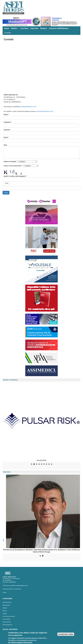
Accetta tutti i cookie (66, 634)
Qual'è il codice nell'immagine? (15, 176)
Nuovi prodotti (6, 619)
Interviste (34, 28)
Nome (6, 114)
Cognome (8, 122)
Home (7, 28)
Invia (7, 183)
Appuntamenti (6, 605)
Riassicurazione (7, 622)
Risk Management (7, 625)
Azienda (7, 130)
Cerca (6, 193)
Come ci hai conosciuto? (13, 166)
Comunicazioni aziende (9, 616)
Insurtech (24, 28)
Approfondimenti (7, 602)
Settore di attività (10, 162)
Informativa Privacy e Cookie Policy (12, 589)
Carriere (5, 614)
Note (5, 145)
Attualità (5, 608)
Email (6, 137)
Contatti (7, 33)
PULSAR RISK (41, 460)
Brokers (44, 28)
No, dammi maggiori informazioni (20, 642)
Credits (4, 592)
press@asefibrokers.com (45, 111)
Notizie (15, 28)
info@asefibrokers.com (29, 107)
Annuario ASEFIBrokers (59, 28)
